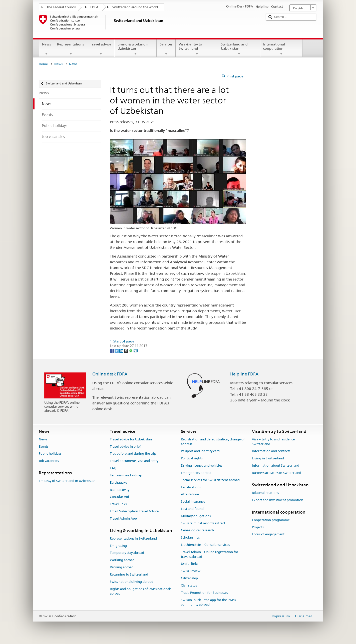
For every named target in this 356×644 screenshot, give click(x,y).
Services (166, 49)
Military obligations (196, 516)
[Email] (136, 350)
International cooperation (281, 49)
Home (43, 64)
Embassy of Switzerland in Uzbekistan (67, 481)
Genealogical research (197, 530)
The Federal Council (61, 7)
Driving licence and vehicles (202, 466)
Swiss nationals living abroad (132, 582)
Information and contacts (271, 451)
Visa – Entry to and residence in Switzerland (275, 442)
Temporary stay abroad (127, 553)
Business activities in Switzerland (277, 473)
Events (44, 447)
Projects (258, 527)
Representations (71, 49)
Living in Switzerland (268, 459)
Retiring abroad (122, 567)
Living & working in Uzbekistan (135, 49)
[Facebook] (112, 350)
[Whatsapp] (131, 350)
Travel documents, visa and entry (134, 461)
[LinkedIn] (122, 350)
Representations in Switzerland (133, 538)
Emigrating (118, 546)
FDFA (94, 7)
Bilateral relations (265, 493)
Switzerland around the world (135, 7)
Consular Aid (119, 497)
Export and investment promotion (278, 500)
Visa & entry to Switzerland (197, 49)
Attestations (190, 494)
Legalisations (191, 487)
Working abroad (122, 560)
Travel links (118, 504)
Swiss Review (191, 571)
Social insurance (193, 501)
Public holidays (50, 454)
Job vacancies (49, 461)
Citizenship (189, 578)
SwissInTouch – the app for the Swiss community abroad (208, 602)
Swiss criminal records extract (203, 523)
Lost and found (192, 509)
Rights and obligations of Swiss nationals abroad (141, 591)
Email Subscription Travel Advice (134, 511)
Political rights (192, 459)
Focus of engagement (268, 534)
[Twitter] (117, 350)
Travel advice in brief (125, 447)
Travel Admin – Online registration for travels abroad (210, 554)
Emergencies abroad (196, 473)
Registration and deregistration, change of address (213, 442)
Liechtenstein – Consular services (205, 545)
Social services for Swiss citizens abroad (210, 480)
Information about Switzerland (276, 466)
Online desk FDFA (110, 374)
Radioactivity (120, 490)
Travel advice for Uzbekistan (131, 439)
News (47, 49)
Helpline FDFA (244, 374)
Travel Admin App (123, 518)
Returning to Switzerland (129, 574)
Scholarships (190, 537)
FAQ (113, 468)
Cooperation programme (271, 520)
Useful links (190, 564)
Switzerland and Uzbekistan (239, 49)
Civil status (189, 585)
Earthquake (118, 483)
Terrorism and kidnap (126, 475)
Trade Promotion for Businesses (204, 593)
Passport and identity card (200, 451)
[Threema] (126, 350)
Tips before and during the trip (133, 454)
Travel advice (101, 49)
